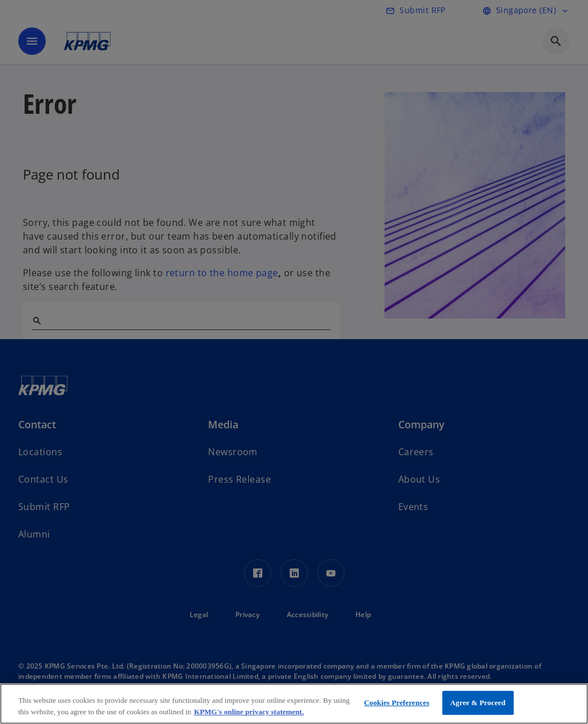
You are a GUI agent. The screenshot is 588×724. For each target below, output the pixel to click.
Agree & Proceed (478, 703)
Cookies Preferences (397, 703)
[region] (294, 704)
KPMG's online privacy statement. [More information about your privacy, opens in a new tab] (249, 712)
